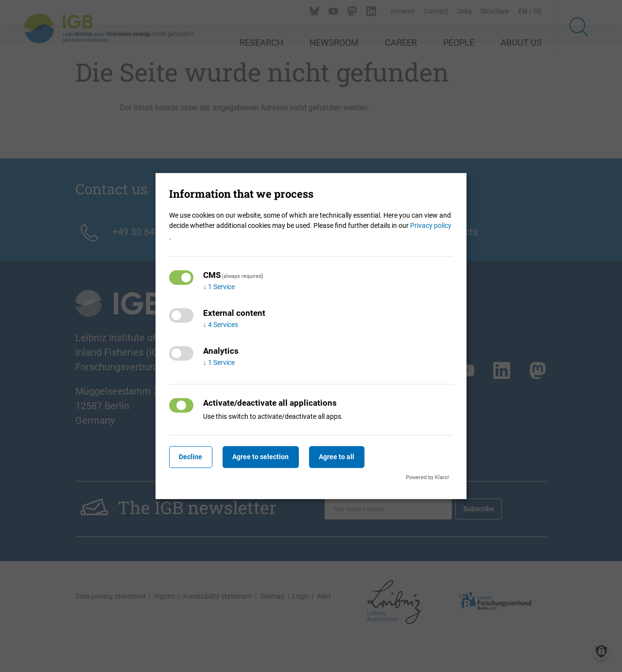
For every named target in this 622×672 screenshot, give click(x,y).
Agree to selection (269, 457)
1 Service (219, 287)
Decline (193, 457)
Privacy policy (431, 225)
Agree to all (351, 457)
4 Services (221, 325)
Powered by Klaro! (427, 477)
